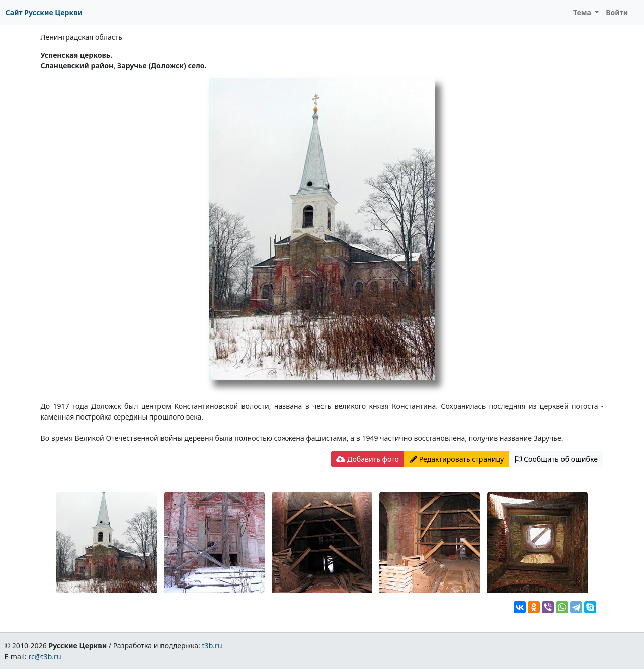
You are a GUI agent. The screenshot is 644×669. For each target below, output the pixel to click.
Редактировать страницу (457, 459)
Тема (583, 12)
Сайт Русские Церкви (44, 12)
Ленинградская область (82, 37)
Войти (617, 12)
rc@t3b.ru (45, 657)
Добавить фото (367, 459)
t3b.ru (212, 646)
